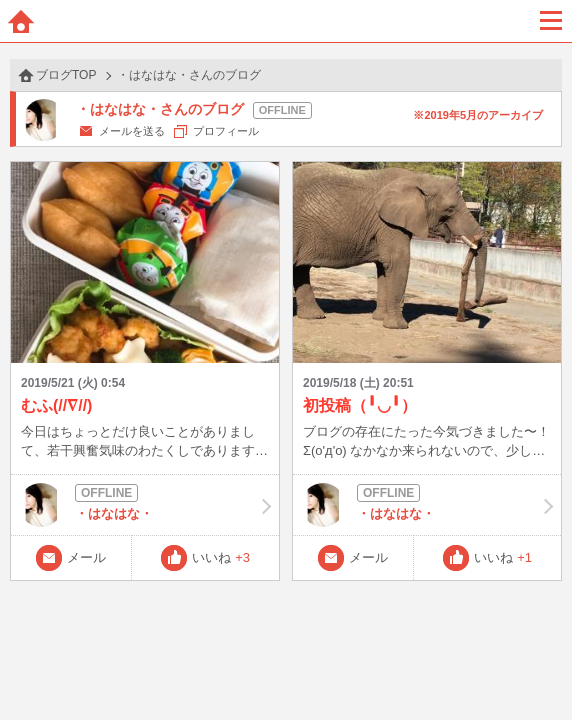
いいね (221, 557)
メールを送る (132, 131)
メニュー (551, 21)
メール (86, 557)
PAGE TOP (536, 666)
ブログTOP (66, 75)
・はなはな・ (145, 505)
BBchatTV (286, 21)
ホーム (21, 21)
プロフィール (226, 131)
